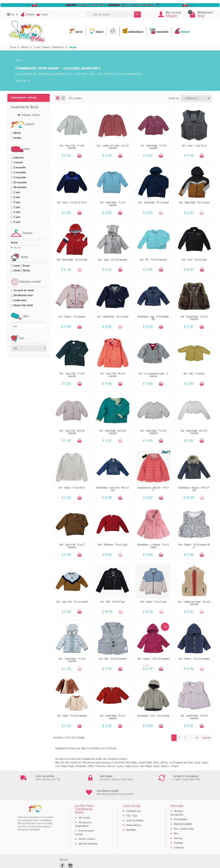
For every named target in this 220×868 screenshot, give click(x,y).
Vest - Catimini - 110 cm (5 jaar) (153, 602)
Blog (176, 819)
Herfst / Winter (22, 270)
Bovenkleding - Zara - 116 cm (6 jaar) (153, 716)
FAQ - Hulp (132, 801)
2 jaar (17, 192)
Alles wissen (17, 247)
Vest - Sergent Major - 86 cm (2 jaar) (113, 317)
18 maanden (20, 187)
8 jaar (17, 222)
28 (196, 738)
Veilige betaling (133, 811)
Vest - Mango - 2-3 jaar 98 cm (72, 488)
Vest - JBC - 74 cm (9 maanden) (153, 260)
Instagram (179, 833)
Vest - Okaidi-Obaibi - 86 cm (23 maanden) (113, 432)
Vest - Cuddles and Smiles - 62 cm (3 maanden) (113, 147)
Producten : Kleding (30, 115)
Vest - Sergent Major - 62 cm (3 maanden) (194, 318)
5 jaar (17, 207)
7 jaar (17, 217)
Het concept (84, 803)
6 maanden (20, 172)
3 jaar (17, 197)
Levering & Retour (135, 806)
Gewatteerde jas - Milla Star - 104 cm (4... (153, 489)
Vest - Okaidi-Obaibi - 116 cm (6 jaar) (153, 202)
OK (137, 14)
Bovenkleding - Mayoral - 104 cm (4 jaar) (194, 489)
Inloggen (171, 16)
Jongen (17, 138)
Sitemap (178, 824)
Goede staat (20, 300)
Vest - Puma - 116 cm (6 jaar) (194, 260)
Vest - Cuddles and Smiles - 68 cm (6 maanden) (194, 603)
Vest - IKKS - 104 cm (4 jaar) (113, 602)
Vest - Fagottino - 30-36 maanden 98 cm (194, 546)
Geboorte (19, 158)
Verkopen (30, 14)
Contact (42, 14)
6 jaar (17, 212)
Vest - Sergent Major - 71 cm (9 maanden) (72, 660)
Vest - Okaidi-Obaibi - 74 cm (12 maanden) (153, 432)
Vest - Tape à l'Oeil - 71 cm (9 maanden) (72, 147)
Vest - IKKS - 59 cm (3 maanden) (113, 659)
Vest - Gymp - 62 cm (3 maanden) (113, 260)
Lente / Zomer (22, 266)
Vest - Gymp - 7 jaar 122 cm (194, 145)
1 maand (18, 162)
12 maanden (20, 182)
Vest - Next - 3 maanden (194, 374)
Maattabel (131, 815)
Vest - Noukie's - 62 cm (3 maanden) (194, 659)
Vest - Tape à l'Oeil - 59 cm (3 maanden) (72, 546)
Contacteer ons (133, 796)
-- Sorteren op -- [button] (191, 98)
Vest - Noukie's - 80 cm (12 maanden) (153, 659)
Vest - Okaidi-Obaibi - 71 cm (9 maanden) (153, 147)
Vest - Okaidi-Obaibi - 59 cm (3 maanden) (113, 717)
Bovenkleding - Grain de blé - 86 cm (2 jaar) (113, 489)
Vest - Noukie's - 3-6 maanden (72, 317)
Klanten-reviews (87, 824)
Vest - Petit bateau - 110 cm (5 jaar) (113, 545)
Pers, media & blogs (184, 814)
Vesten (14, 243)
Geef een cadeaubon (88, 829)
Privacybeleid (180, 805)
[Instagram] (70, 851)
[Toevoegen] (79, 156)
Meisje (17, 133)
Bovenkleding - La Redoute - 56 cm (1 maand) (153, 546)
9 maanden (20, 177)
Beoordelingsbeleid (183, 809)
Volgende (206, 738)
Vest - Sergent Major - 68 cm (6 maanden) (194, 717)
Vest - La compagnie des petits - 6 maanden (153, 375)
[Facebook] (62, 851)
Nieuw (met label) (23, 305)
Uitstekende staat (23, 295)
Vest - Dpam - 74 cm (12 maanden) (72, 716)
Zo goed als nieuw (24, 290)
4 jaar (17, 202)
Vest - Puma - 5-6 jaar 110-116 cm (72, 202)
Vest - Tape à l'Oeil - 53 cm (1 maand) (72, 602)
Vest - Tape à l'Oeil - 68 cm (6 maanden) (113, 375)
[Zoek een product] (110, 15)
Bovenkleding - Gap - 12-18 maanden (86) (153, 318)
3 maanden (20, 167)
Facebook (178, 828)
